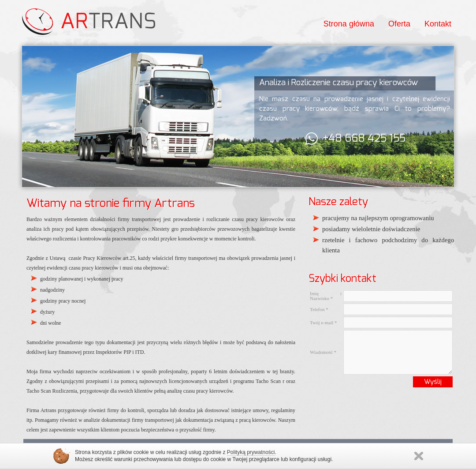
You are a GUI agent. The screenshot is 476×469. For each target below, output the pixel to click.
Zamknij (419, 456)
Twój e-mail (324, 323)
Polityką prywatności (251, 452)
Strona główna (349, 24)
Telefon (319, 309)
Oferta (399, 24)
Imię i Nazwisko (326, 296)
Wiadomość (323, 352)
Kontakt (438, 24)
